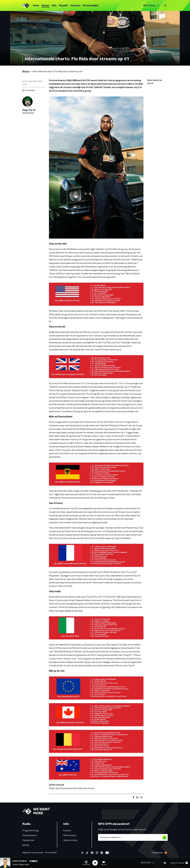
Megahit (63, 6)
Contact (67, 831)
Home (36, 6)
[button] (86, 863)
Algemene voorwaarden (33, 853)
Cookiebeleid (157, 853)
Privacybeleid (51, 853)
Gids (54, 6)
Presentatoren (30, 835)
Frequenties (28, 840)
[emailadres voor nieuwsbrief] (133, 837)
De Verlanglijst (91, 6)
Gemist (26, 845)
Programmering (30, 831)
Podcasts (75, 6)
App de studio (70, 840)
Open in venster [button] (179, 863)
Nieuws (45, 6)
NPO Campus (151, 5)
